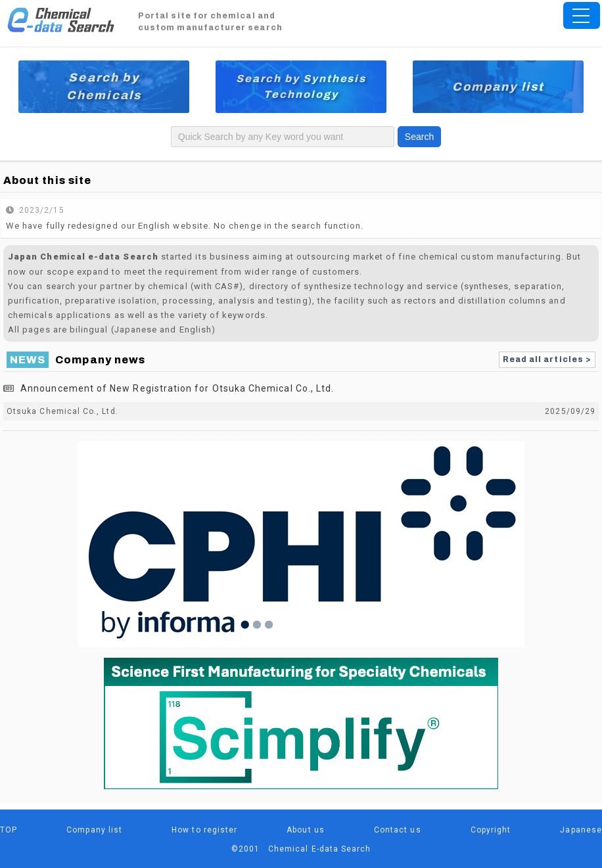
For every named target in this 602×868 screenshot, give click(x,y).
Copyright (491, 830)
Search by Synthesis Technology (301, 86)
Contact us (398, 830)
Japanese (581, 830)
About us (306, 830)
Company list (498, 87)
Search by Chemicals (104, 86)
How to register (204, 830)
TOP (9, 830)
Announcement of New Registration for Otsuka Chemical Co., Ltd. (177, 388)
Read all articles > (547, 359)
